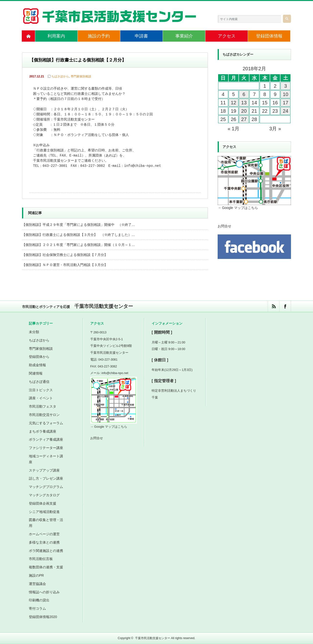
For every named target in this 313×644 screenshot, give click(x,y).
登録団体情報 (269, 36)
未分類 (34, 332)
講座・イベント (41, 398)
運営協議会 (37, 584)
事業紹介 (184, 36)
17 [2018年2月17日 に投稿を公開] (286, 103)
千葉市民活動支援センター (153, 638)
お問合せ (224, 226)
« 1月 (234, 129)
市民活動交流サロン (44, 415)
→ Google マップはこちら (238, 208)
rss (274, 306)
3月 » (275, 129)
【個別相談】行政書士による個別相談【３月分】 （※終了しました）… (78, 235)
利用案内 (56, 36)
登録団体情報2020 (43, 617)
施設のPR (36, 575)
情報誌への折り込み (44, 592)
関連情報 (36, 373)
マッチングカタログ (44, 495)
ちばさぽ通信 (39, 382)
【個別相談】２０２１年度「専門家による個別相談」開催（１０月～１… (78, 245)
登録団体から (39, 357)
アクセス (227, 36)
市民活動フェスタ (43, 406)
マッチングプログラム (46, 487)
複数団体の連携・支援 (46, 567)
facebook (285, 306)
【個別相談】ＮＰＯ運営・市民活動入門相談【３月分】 (65, 265)
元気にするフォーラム (46, 423)
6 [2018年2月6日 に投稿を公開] (244, 94)
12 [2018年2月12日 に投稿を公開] (234, 103)
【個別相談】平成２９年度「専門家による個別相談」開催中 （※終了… (78, 225)
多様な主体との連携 (44, 542)
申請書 (141, 36)
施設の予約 (99, 36)
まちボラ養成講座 (43, 431)
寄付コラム (37, 608)
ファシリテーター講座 (46, 448)
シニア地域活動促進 (44, 512)
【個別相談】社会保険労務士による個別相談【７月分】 (65, 255)
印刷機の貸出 (39, 600)
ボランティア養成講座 (46, 439)
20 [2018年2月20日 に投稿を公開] (244, 111)
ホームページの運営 (44, 534)
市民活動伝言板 (41, 559)
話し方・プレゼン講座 (46, 478)
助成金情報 (37, 365)
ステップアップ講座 (44, 470)
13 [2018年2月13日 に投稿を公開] (244, 103)
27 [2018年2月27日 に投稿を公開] (244, 119)
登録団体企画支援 (43, 503)
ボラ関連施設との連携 (46, 551)
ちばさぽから (60, 76)
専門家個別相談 (81, 76)
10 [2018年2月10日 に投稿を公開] (286, 94)
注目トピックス (41, 390)
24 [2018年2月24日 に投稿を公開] (286, 111)
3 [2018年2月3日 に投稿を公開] (285, 86)
